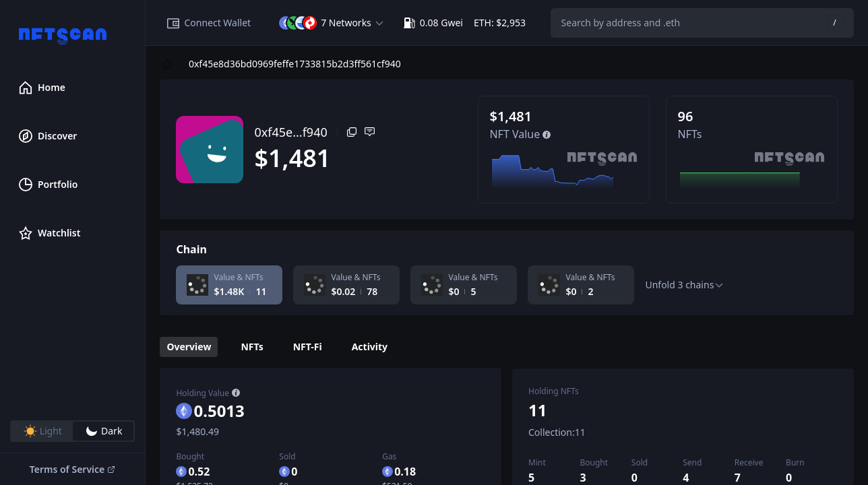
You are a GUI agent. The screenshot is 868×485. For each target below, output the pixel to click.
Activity (370, 347)
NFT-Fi (308, 347)
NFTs (252, 347)
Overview (189, 347)
